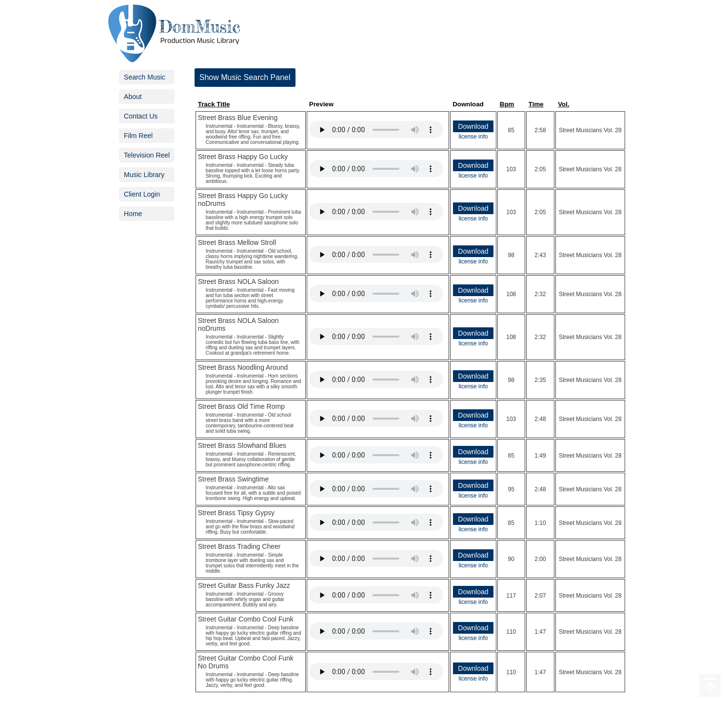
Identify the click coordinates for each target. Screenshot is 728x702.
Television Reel (147, 155)
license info (473, 137)
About (133, 97)
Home (133, 214)
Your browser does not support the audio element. (376, 130)
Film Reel (138, 136)
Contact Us (141, 116)
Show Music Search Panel (245, 77)
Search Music (145, 77)
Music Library (144, 175)
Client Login (142, 194)
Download (473, 126)
